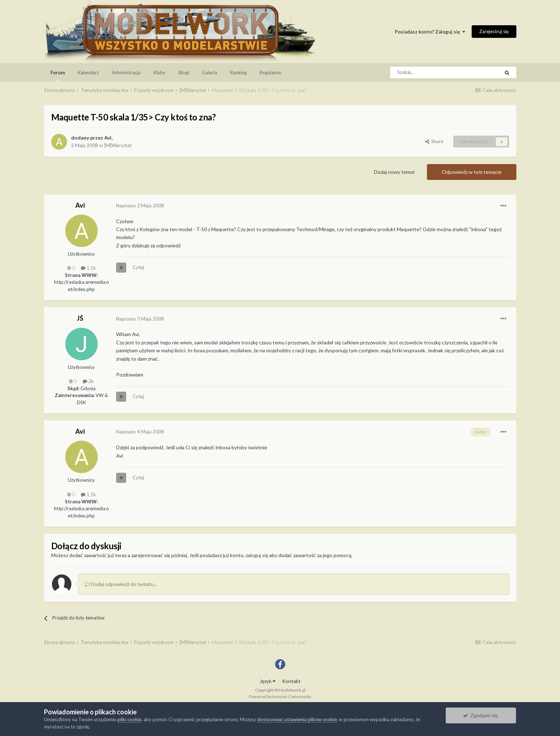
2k (88, 381)
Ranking (238, 72)
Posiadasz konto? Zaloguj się (430, 32)
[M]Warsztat (118, 145)
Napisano (140, 206)
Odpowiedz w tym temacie (472, 172)
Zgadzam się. (481, 715)
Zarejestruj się (494, 31)
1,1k (88, 268)
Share (434, 141)
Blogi (184, 72)
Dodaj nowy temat (394, 172)
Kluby (160, 72)
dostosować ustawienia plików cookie (297, 719)
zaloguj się (257, 555)
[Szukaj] (429, 72)
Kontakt (291, 681)
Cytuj (138, 267)
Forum (58, 76)
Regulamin (270, 72)
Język (268, 681)
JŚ (80, 318)
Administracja (126, 72)
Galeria (210, 72)
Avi (108, 138)
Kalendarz (88, 72)
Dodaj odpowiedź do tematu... (121, 584)
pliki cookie (129, 719)
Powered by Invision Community (280, 697)
